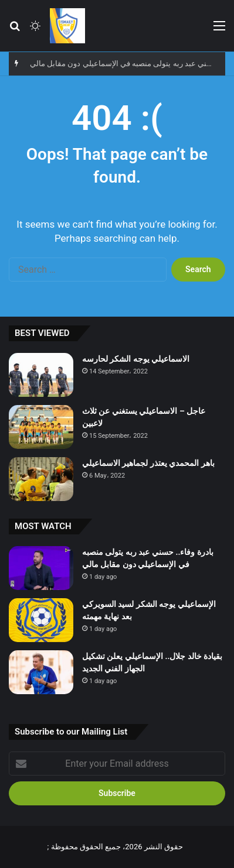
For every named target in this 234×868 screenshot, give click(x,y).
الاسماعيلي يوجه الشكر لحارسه (136, 359)
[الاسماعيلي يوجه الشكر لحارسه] (41, 375)
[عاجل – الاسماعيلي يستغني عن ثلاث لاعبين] (41, 427)
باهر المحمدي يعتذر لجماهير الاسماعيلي (148, 463)
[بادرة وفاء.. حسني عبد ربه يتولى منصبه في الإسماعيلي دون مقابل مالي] (41, 568)
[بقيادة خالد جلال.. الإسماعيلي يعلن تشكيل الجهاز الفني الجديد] (41, 672)
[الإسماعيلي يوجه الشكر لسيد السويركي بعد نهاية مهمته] (41, 620)
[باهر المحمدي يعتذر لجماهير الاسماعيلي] (41, 479)
